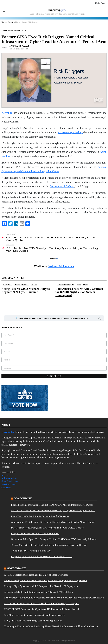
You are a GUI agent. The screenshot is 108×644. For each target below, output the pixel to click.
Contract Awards (66, 285)
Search (100, 319)
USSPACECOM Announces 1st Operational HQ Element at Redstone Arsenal (42, 609)
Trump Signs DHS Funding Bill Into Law (31, 551)
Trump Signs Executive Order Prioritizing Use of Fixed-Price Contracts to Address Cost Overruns (51, 626)
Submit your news (9, 484)
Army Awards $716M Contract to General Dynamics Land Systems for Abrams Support (53, 522)
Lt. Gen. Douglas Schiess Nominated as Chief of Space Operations (36, 575)
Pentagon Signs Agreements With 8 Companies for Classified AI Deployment (41, 586)
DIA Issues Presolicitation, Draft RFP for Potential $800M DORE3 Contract (48, 528)
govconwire (23, 498)
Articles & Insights (9, 478)
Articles (7, 285)
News (34, 285)
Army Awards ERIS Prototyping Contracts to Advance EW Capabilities (38, 592)
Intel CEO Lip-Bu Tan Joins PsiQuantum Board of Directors (40, 516)
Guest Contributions (10, 481)
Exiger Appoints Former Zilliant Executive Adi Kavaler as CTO (42, 557)
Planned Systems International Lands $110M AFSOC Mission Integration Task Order (52, 505)
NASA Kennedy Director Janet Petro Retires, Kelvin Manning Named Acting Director (46, 581)
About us (5, 475)
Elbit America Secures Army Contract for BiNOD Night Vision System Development (79, 292)
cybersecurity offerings (70, 132)
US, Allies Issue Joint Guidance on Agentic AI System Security (34, 615)
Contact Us (6, 487)
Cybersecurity (21, 285)
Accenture (7, 113)
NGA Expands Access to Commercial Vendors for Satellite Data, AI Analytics (42, 604)
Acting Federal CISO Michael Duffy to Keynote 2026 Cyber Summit (26, 290)
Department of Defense (62, 186)
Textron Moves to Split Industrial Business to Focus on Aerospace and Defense (49, 545)
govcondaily (17, 568)
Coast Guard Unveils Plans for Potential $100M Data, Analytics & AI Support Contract (53, 511)
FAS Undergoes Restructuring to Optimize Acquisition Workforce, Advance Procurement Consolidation (54, 598)
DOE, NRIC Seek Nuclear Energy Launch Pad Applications (33, 621)
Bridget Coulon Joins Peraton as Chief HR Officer (35, 534)
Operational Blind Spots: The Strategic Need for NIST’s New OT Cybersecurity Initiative (54, 539)
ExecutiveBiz (8, 432)
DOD (79, 285)
